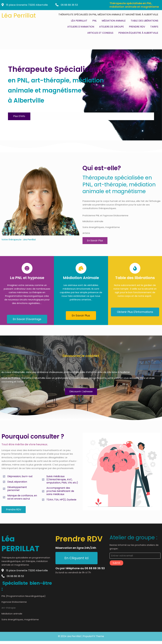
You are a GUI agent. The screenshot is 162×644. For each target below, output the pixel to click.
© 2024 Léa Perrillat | (70, 636)
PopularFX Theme (93, 636)
